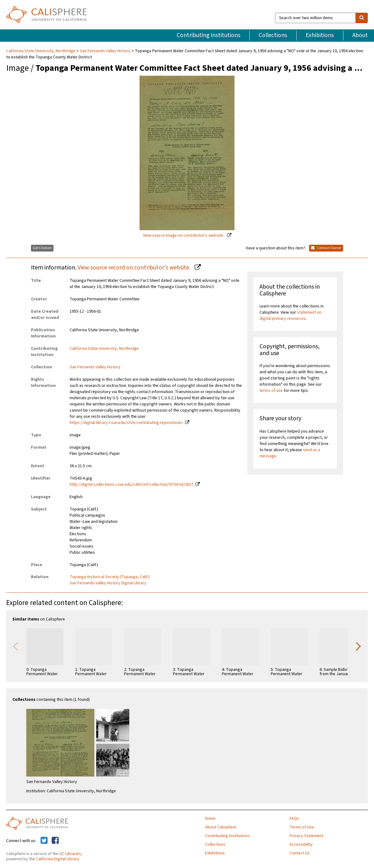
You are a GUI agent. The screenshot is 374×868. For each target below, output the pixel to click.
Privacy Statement (306, 836)
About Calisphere (221, 827)
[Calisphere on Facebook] (55, 841)
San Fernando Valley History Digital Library (108, 583)
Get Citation (42, 248)
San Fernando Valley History (105, 51)
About (360, 35)
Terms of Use (302, 827)
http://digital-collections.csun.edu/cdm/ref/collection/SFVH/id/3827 (131, 485)
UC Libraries (70, 854)
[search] (362, 18)
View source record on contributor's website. (135, 268)
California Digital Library (58, 859)
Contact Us (300, 853)
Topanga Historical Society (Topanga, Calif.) (110, 577)
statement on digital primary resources (290, 315)
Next (359, 646)
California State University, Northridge (41, 51)
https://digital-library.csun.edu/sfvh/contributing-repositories (126, 423)
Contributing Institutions (208, 35)
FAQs (294, 819)
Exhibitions (320, 35)
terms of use (271, 391)
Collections (273, 35)
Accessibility (301, 845)
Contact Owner (326, 248)
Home (210, 819)
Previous (15, 646)
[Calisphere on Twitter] (44, 841)
